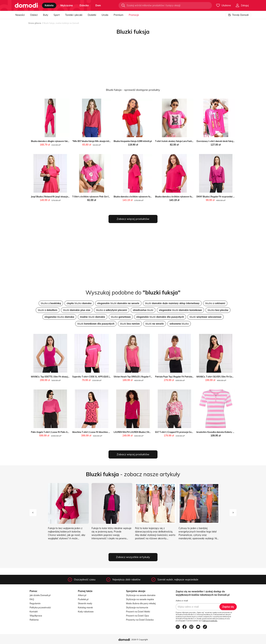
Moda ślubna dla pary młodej (141, 603)
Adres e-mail (182, 601)
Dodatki (92, 15)
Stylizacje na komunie (137, 607)
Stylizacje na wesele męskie (140, 599)
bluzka (51, 303)
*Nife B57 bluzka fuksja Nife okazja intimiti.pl (94, 141)
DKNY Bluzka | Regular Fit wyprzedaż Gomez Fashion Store (225, 197)
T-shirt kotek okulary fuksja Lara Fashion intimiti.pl (180, 141)
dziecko (84, 5)
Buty (46, 15)
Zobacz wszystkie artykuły (133, 557)
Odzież (34, 15)
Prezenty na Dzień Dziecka (140, 620)
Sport (57, 15)
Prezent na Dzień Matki (138, 612)
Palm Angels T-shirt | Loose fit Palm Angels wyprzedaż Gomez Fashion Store (68, 432)
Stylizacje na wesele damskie (141, 595)
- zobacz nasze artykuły (133, 474)
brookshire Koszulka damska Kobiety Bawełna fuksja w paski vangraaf (231, 432)
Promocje (134, 15)
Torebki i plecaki (74, 15)
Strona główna (35, 23)
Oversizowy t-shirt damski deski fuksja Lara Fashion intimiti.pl (227, 141)
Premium (118, 15)
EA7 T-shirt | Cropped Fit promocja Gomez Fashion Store (182, 432)
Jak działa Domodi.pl (40, 595)
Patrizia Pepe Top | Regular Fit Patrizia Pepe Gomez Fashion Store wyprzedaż (193, 377)
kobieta (49, 5)
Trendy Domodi (238, 15)
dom (98, 5)
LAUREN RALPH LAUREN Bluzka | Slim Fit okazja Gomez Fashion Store (148, 432)
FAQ (32, 599)
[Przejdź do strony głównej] (26, 5)
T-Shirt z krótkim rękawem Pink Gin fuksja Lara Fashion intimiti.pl (104, 197)
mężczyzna (67, 5)
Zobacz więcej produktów (133, 219)
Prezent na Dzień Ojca (137, 616)
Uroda (105, 15)
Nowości (20, 15)
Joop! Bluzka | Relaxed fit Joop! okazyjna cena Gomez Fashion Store (63, 197)
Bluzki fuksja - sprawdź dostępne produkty (133, 90)
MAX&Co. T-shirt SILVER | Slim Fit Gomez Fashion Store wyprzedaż (229, 377)
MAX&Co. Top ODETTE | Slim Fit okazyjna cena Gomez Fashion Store (64, 377)
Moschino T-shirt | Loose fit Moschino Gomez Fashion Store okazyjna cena (108, 432)
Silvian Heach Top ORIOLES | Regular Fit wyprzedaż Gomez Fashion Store (149, 377)
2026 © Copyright (140, 639)
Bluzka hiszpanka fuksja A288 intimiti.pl (133, 141)
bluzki (118, 303)
